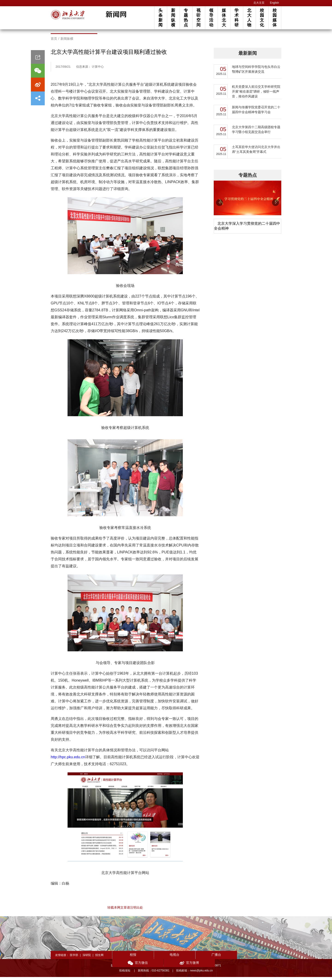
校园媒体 (275, 18)
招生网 (99, 958)
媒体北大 (224, 18)
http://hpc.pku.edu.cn (68, 760)
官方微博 (264, 958)
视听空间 (199, 18)
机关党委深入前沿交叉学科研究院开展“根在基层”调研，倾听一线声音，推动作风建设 (256, 94)
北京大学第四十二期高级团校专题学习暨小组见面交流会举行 (256, 132)
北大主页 (259, 3)
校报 (129, 958)
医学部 (74, 958)
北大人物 (249, 18)
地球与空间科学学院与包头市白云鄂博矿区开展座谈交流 (256, 72)
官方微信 (231, 958)
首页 (54, 42)
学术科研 (237, 18)
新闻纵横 (173, 18)
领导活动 (211, 18)
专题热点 (186, 18)
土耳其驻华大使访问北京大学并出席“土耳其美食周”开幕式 (256, 152)
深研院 (87, 958)
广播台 (197, 958)
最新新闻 (248, 56)
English (274, 3)
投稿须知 (125, 974)
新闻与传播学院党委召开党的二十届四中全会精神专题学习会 (256, 113)
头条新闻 (160, 18)
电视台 (163, 958)
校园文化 (262, 18)
